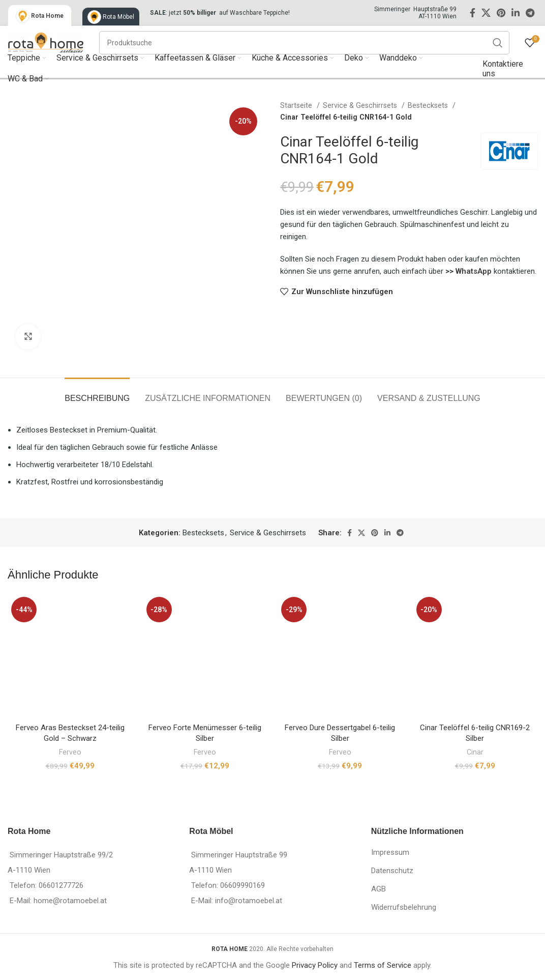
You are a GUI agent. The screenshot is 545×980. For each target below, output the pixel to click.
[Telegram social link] (530, 13)
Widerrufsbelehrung (404, 907)
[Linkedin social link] (516, 13)
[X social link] (486, 13)
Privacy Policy (315, 965)
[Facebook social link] (473, 13)
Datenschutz (392, 871)
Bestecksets (429, 105)
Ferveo (70, 752)
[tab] (97, 393)
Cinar (475, 752)
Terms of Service (383, 965)
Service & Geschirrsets (361, 105)
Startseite (297, 105)
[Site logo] (46, 42)
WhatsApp (475, 271)
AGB (379, 889)
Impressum (390, 852)
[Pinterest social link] (501, 13)
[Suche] (304, 43)
